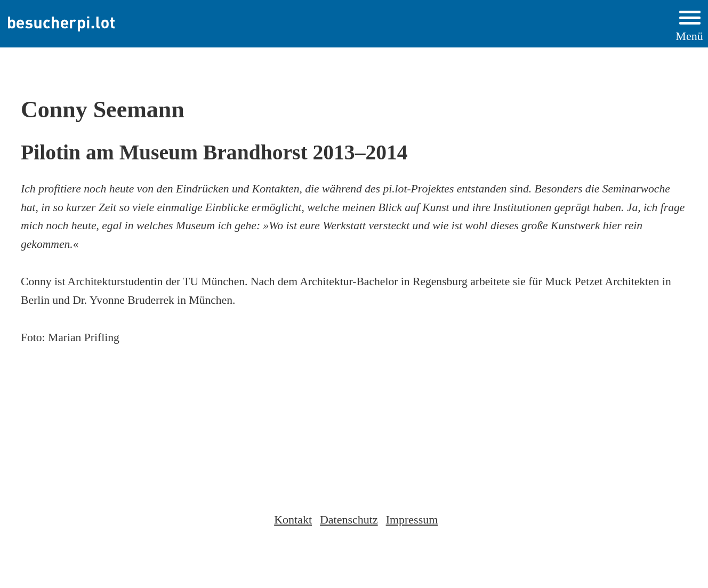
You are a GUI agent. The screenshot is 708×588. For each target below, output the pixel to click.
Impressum (412, 519)
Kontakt (293, 519)
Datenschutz (349, 519)
